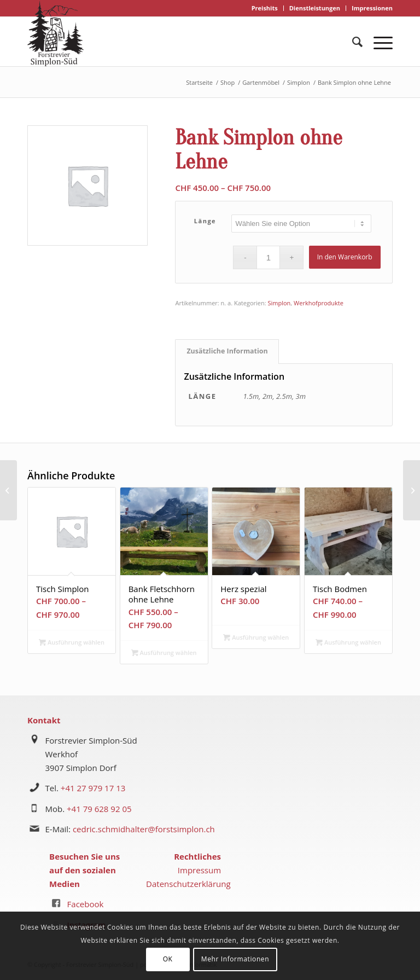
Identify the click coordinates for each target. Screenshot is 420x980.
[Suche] (352, 42)
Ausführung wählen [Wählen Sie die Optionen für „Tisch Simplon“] (72, 642)
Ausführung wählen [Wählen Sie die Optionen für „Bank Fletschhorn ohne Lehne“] (164, 653)
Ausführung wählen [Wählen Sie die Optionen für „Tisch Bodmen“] (348, 642)
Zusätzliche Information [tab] (227, 351)
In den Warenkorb (345, 257)
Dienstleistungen (315, 8)
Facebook (86, 904)
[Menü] (378, 42)
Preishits (265, 8)
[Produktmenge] (268, 257)
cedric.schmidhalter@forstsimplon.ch (144, 829)
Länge (205, 221)
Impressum (199, 870)
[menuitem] (265, 8)
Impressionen (372, 8)
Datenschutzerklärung (188, 884)
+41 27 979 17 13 (93, 788)
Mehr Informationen (235, 959)
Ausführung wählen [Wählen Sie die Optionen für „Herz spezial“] (256, 637)
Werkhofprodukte (319, 303)
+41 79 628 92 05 (99, 809)
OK (168, 959)
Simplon (279, 303)
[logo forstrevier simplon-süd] (56, 33)
